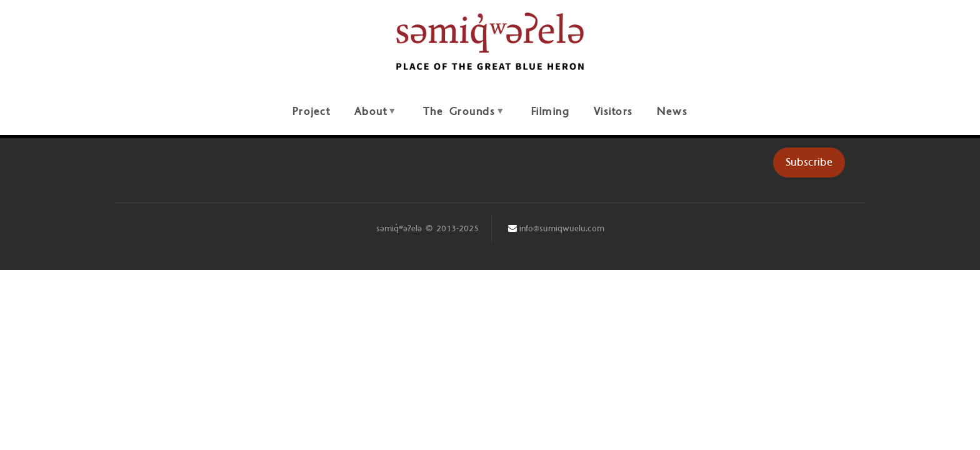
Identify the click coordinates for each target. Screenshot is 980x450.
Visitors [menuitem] (613, 112)
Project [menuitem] (312, 112)
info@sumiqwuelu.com (562, 229)
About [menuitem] (374, 119)
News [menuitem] (672, 112)
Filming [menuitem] (551, 112)
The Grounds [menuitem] (463, 119)
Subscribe (809, 162)
